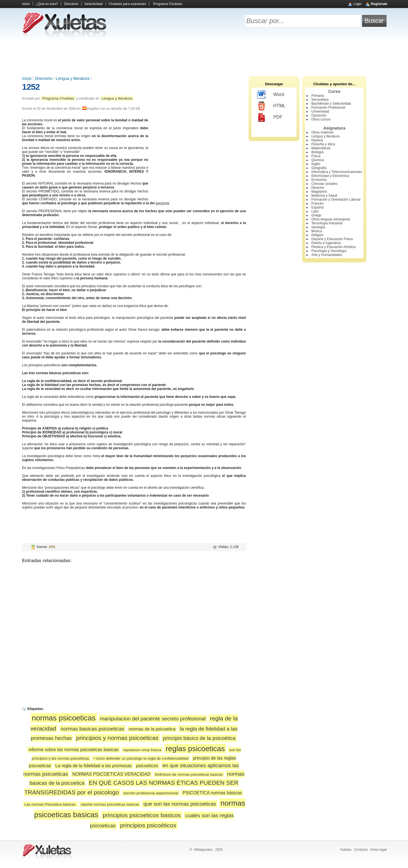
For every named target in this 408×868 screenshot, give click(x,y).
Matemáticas (321, 148)
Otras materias (322, 132)
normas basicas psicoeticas (93, 729)
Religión (317, 235)
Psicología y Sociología (329, 251)
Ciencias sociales (324, 184)
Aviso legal (378, 850)
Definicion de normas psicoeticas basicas (189, 774)
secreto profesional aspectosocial (151, 793)
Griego (316, 215)
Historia (317, 140)
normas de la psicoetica (152, 729)
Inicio (26, 4)
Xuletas (346, 850)
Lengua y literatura (72, 78)
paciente (162, 203)
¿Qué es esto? (47, 4)
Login (357, 4)
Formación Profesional (328, 108)
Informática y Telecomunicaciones (337, 172)
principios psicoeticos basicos (142, 815)
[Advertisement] (204, 56)
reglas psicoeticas (195, 749)
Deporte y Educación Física (332, 239)
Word (270, 95)
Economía (319, 180)
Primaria (318, 96)
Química (318, 160)
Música (317, 231)
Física (316, 156)
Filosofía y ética (323, 144)
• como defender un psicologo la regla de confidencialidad (141, 758)
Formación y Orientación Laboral (336, 200)
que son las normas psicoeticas (180, 804)
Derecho (318, 188)
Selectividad (94, 4)
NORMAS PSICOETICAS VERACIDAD (111, 774)
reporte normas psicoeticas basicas (110, 804)
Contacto (361, 850)
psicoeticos (147, 766)
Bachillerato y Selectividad (331, 104)
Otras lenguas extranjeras (331, 219)
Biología (317, 152)
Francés (317, 203)
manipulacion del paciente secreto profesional (153, 719)
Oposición (319, 115)
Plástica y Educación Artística (333, 247)
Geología (318, 227)
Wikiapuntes (203, 850)
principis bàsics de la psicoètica (199, 738)
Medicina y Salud (324, 196)
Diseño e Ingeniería (326, 243)
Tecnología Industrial (327, 223)
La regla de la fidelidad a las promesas (94, 766)
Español (317, 207)
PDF (270, 117)
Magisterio (319, 192)
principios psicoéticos (148, 825)
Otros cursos (321, 119)
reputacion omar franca (142, 750)
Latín (315, 211)
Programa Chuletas (168, 4)
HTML (271, 106)
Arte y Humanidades (327, 255)
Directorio (71, 4)
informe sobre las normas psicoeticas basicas (74, 750)
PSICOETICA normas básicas (212, 793)
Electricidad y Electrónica (330, 176)
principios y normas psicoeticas (117, 738)
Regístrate (379, 4)
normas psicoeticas (64, 718)
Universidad (320, 111)
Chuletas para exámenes (127, 4)
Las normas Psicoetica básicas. (50, 804)
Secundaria (320, 100)
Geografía (319, 168)
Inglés (316, 164)
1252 (31, 87)
